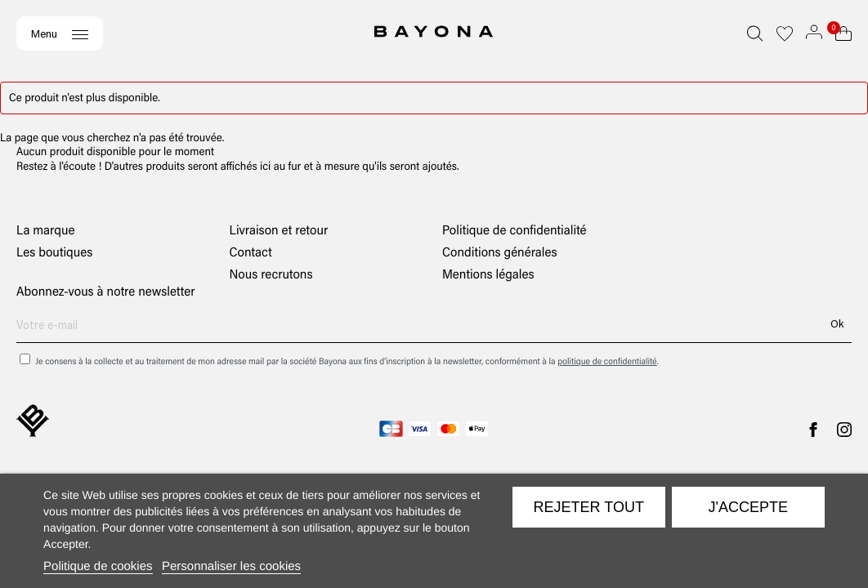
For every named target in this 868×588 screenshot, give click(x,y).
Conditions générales (500, 252)
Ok (837, 323)
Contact (251, 252)
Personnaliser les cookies (231, 566)
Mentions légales (488, 274)
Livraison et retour (279, 230)
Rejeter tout (589, 507)
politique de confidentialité (607, 361)
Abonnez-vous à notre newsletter (105, 292)
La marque (45, 230)
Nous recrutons (271, 274)
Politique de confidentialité (515, 230)
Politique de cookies (98, 566)
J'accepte (748, 507)
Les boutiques (54, 252)
